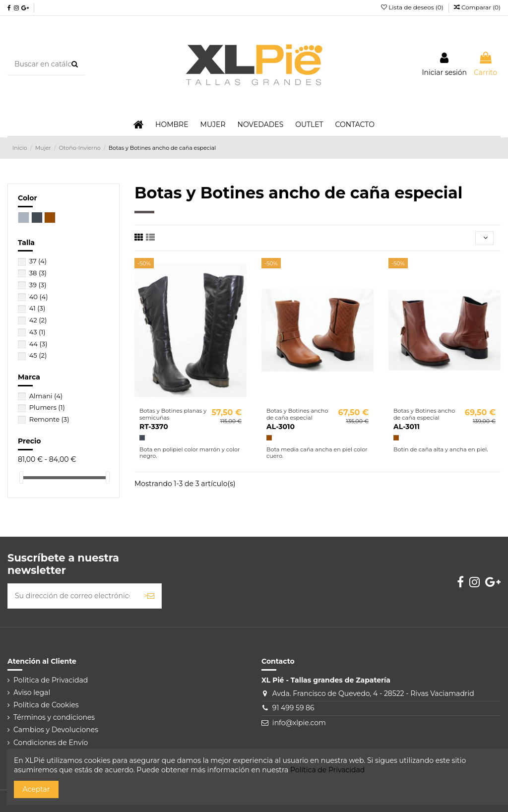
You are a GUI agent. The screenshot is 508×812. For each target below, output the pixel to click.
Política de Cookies (46, 705)
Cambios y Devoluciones (56, 730)
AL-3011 (407, 427)
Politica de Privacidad (51, 680)
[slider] (21, 477)
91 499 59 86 (293, 708)
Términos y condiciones (54, 717)
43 (37, 332)
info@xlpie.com (299, 723)
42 (38, 320)
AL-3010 (281, 427)
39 (38, 285)
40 (39, 297)
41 (37, 308)
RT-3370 (154, 427)
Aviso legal (32, 692)
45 (38, 355)
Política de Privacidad (327, 770)
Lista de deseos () (413, 7)
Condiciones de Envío (51, 743)
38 (38, 273)
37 (38, 261)
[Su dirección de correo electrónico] (72, 596)
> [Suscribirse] (149, 596)
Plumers (47, 407)
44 (38, 344)
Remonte (49, 419)
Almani (46, 396)
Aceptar (36, 789)
